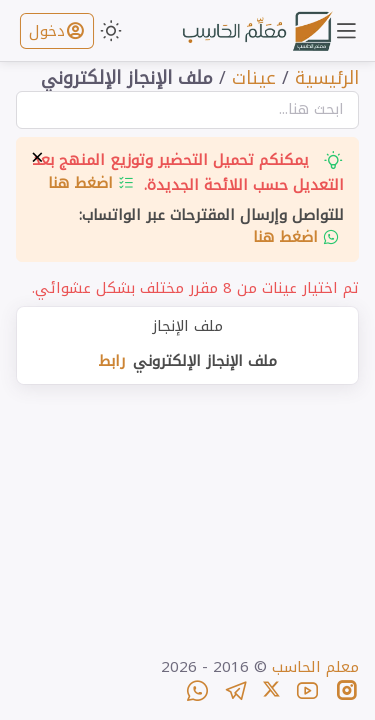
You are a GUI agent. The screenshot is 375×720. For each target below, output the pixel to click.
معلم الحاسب (315, 667)
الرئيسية (327, 78)
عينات (254, 78)
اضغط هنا (91, 183)
